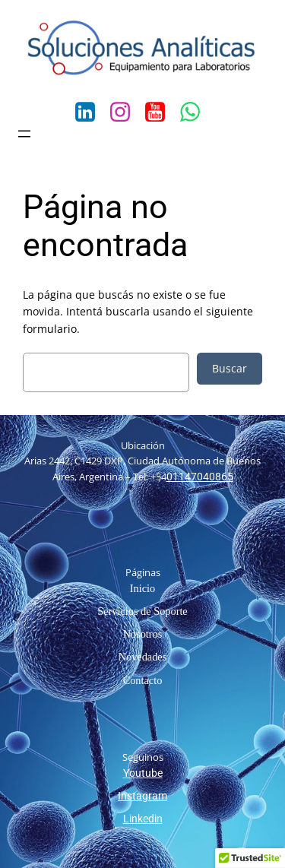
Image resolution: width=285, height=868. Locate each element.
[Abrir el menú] (24, 134)
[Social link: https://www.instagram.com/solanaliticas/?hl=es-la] (125, 112)
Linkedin (143, 819)
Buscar (230, 368)
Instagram (142, 796)
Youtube (143, 773)
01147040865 (200, 477)
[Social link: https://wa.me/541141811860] (195, 112)
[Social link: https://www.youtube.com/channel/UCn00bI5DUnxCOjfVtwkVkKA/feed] (160, 112)
